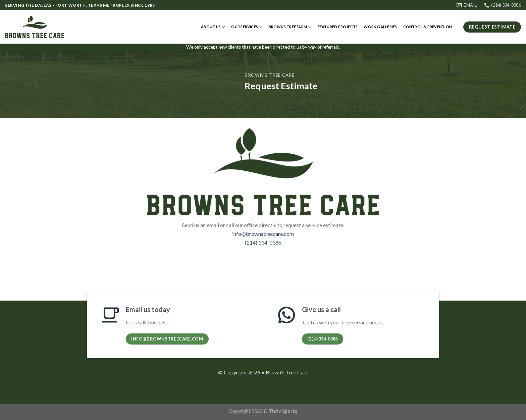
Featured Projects (338, 27)
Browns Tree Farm (290, 27)
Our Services (247, 27)
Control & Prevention (428, 27)
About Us (213, 27)
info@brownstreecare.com (263, 234)
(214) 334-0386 (263, 242)
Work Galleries (380, 27)
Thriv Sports (283, 411)
